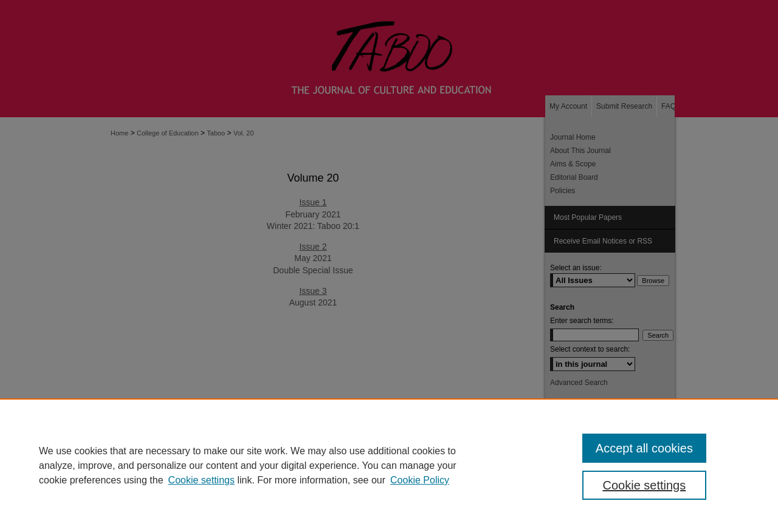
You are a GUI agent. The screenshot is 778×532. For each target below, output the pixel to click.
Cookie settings (201, 480)
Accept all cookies (644, 448)
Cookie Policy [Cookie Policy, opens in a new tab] (420, 480)
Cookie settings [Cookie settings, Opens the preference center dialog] (645, 485)
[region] (389, 465)
